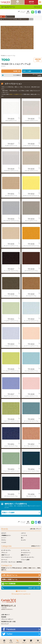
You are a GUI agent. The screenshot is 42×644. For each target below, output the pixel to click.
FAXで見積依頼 (10, 584)
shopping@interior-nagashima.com (22, 594)
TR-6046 (31, 369)
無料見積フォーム (31, 2)
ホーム (3, 17)
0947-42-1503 (34, 588)
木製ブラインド (5, 555)
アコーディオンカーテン (28, 557)
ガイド (18, 4)
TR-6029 (11, 169)
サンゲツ (23, 540)
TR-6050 (31, 419)
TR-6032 (31, 194)
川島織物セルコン (6, 535)
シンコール (24, 535)
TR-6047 (11, 394)
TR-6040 (31, 294)
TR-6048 (31, 394)
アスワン (4, 540)
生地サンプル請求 (27, 71)
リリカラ (4, 542)
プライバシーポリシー (7, 619)
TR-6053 (11, 469)
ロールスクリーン (11, 17)
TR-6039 (11, 294)
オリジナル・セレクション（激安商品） (12, 562)
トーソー (4, 538)
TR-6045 (11, 369)
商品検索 (4, 617)
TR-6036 (31, 244)
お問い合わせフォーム (10, 575)
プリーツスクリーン (7, 557)
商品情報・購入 (17, 71)
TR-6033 (11, 219)
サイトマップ (5, 624)
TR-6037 (11, 269)
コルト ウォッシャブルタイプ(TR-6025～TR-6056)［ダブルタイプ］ (15, 19)
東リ (22, 538)
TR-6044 (31, 344)
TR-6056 (31, 494)
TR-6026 (31, 119)
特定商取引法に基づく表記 (8, 622)
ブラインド (4, 553)
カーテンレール (25, 550)
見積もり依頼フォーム (10, 579)
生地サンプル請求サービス (16, 94)
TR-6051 (11, 444)
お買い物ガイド (5, 615)
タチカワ (4, 533)
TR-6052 (31, 444)
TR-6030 (31, 169)
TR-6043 (11, 344)
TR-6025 (11, 119)
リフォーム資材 (25, 560)
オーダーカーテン (6, 550)
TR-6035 (11, 244)
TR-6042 (31, 319)
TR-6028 (31, 144)
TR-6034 (31, 219)
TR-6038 (31, 269)
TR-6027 (11, 144)
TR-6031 (11, 194)
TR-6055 (11, 494)
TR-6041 (11, 319)
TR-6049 (11, 419)
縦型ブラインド (25, 555)
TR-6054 (31, 469)
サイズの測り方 (17, 75)
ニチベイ (23, 533)
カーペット (4, 560)
